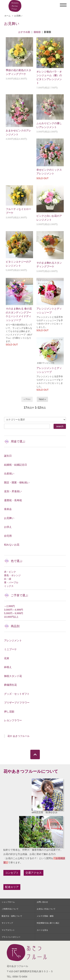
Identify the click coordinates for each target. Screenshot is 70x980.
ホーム (7, 16)
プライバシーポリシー (11, 937)
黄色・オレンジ (12, 575)
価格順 (37, 32)
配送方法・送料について (12, 916)
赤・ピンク (10, 572)
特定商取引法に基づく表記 (48, 923)
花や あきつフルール (18, 736)
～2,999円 (9, 606)
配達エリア (12, 887)
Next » (42, 399)
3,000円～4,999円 (14, 610)
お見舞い (18, 16)
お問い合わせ (42, 902)
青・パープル (11, 582)
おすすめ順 (24, 32)
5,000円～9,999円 (14, 613)
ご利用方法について (10, 909)
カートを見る (42, 930)
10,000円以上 (11, 617)
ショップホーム (8, 902)
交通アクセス (34, 873)
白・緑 (8, 579)
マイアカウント (8, 930)
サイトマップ (7, 923)
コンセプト (12, 873)
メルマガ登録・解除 (45, 916)
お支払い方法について (46, 909)
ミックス (9, 586)
